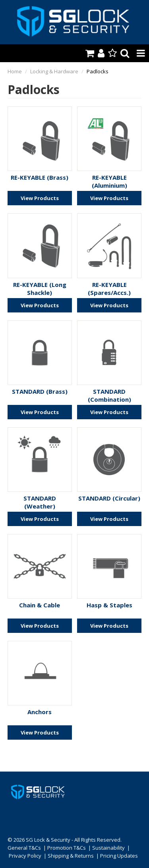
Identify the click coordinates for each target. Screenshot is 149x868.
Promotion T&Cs (67, 848)
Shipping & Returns (71, 856)
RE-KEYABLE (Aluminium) (109, 181)
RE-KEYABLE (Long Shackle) (40, 289)
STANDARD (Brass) (40, 391)
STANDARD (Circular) (109, 498)
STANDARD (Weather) (40, 502)
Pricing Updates (119, 856)
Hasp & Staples (109, 605)
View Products (40, 198)
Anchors (40, 712)
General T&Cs (24, 848)
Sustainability (108, 848)
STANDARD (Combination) (109, 395)
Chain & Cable (40, 605)
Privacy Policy (25, 856)
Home (15, 71)
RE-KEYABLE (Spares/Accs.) (109, 289)
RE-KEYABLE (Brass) (40, 177)
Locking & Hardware (54, 71)
